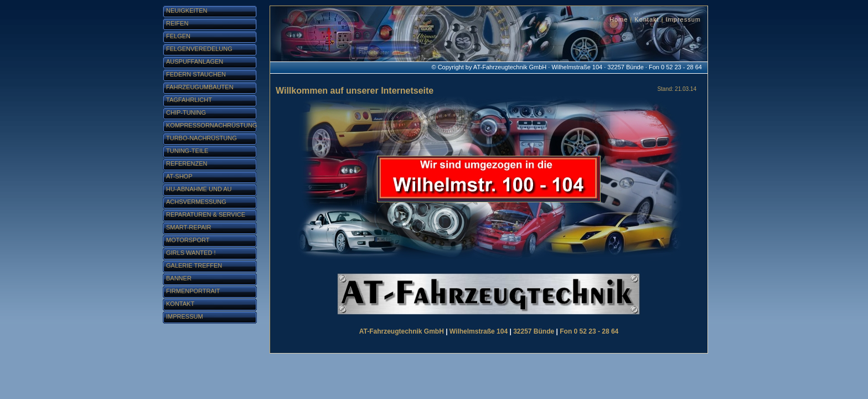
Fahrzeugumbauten (200, 87)
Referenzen (187, 163)
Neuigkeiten (187, 11)
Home (619, 19)
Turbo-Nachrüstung (201, 138)
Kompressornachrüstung (211, 125)
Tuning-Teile (187, 151)
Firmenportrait (193, 291)
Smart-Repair (189, 227)
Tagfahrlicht (189, 100)
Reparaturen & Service (206, 214)
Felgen (178, 36)
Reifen (177, 23)
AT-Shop (179, 176)
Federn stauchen (196, 74)
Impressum (683, 19)
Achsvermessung (196, 202)
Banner (179, 278)
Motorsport (188, 240)
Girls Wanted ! (191, 253)
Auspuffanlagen (195, 62)
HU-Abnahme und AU (199, 189)
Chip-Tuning (186, 112)
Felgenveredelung (199, 49)
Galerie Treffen (194, 265)
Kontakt (647, 19)
